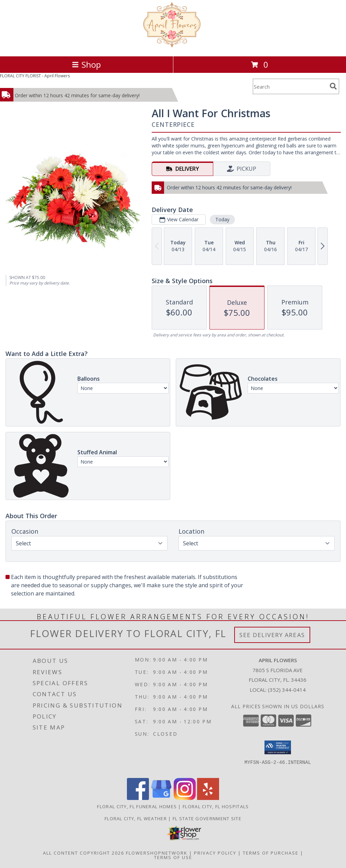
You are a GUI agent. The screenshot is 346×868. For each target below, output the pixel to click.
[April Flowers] (173, 46)
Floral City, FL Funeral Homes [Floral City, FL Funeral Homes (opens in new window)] (137, 806)
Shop (86, 64)
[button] (278, 747)
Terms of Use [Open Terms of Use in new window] (173, 857)
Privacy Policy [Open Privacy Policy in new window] (215, 853)
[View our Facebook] (138, 798)
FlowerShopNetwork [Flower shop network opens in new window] (157, 853)
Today (222, 219)
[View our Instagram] (185, 798)
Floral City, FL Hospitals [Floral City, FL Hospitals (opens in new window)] (216, 806)
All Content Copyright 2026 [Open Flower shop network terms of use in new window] (84, 853)
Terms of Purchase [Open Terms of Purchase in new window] (271, 853)
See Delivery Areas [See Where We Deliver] (272, 635)
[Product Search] (290, 86)
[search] (333, 86)
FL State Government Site (207, 819)
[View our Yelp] (208, 798)
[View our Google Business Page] (161, 798)
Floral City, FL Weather (136, 819)
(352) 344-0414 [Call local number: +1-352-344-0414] (287, 690)
